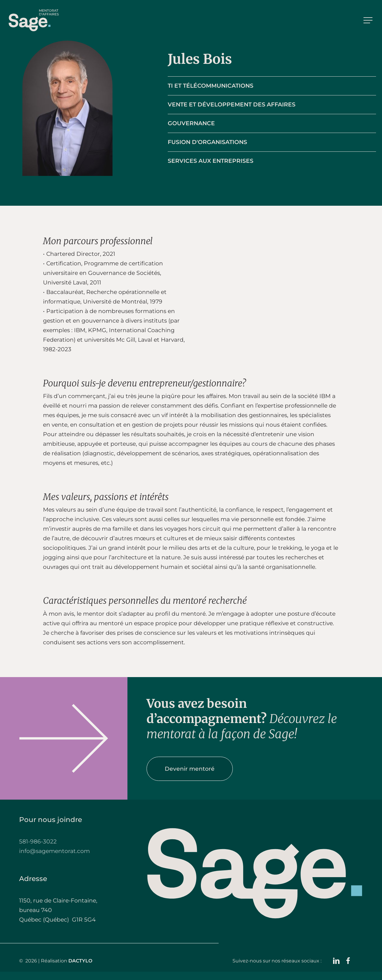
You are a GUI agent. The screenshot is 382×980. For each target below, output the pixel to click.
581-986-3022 (38, 842)
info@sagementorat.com (54, 851)
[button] (369, 20)
